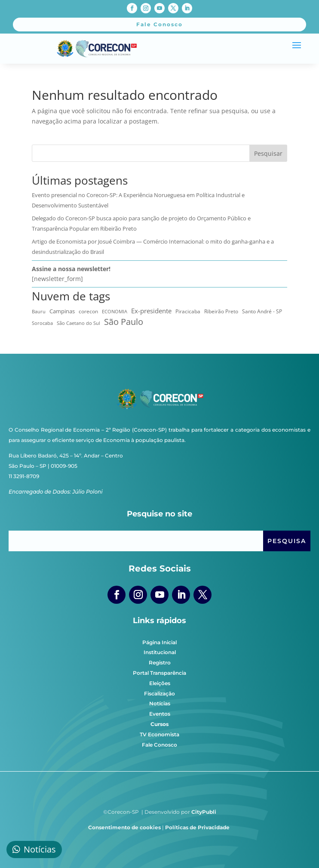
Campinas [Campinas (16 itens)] (62, 311)
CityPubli (204, 812)
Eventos (160, 714)
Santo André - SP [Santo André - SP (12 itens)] (262, 311)
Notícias (160, 703)
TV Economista (159, 734)
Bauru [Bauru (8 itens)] (39, 311)
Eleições (160, 683)
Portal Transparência (159, 673)
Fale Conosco (159, 745)
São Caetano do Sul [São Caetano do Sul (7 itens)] (78, 323)
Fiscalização (159, 693)
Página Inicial (159, 642)
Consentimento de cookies (124, 827)
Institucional (160, 652)
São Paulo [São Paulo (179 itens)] (124, 322)
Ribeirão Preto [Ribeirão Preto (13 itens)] (221, 311)
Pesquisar (268, 153)
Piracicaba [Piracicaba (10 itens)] (188, 311)
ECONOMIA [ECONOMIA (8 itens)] (115, 311)
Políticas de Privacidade (197, 827)
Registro (160, 663)
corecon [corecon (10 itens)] (88, 311)
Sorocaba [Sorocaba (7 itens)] (42, 323)
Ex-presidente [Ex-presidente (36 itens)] (151, 311)
